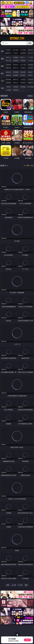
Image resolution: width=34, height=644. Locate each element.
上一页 (14, 585)
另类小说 (16, 83)
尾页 (26, 585)
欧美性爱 (30, 65)
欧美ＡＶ (23, 57)
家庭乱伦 (16, 79)
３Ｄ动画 (30, 57)
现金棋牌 (23, 53)
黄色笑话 (23, 83)
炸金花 (16, 53)
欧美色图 (23, 72)
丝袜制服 (16, 60)
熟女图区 (23, 75)
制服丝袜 (8, 68)
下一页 (20, 585)
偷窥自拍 (8, 72)
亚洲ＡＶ (8, 57)
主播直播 (23, 60)
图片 (2, 73)
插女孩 (8, 87)
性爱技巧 (30, 83)
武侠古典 (30, 79)
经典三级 (16, 68)
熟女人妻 (8, 60)
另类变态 (30, 68)
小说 (2, 81)
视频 (2, 59)
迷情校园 (8, 83)
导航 (2, 88)
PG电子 (8, 50)
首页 (8, 585)
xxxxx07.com (17, 38)
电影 (2, 66)
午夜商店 (16, 87)
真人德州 (16, 50)
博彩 (2, 51)
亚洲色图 (16, 72)
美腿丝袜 (8, 75)
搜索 (30, 43)
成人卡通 (23, 65)
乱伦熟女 (23, 68)
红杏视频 (8, 90)
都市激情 (8, 79)
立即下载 (27, 640)
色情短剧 (16, 90)
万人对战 (23, 50)
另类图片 (30, 75)
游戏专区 (30, 50)
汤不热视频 (30, 87)
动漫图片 (30, 72)
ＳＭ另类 (30, 60)
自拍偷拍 (16, 57)
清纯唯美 (16, 75)
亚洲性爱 (8, 65)
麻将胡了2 (8, 53)
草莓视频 (23, 87)
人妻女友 (23, 79)
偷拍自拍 (16, 65)
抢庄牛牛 (30, 53)
